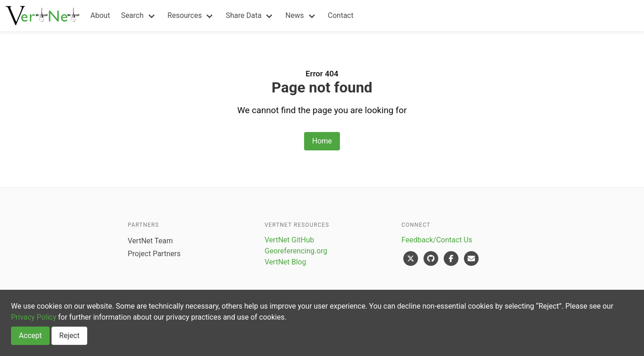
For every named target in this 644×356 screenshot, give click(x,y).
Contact (341, 15)
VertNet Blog (285, 262)
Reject (69, 336)
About (100, 15)
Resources (185, 15)
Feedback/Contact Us (437, 240)
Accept (30, 336)
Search (132, 15)
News (294, 15)
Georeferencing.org (296, 251)
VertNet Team (150, 241)
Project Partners (154, 254)
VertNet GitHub (289, 240)
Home (322, 141)
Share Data (243, 15)
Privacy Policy (34, 317)
